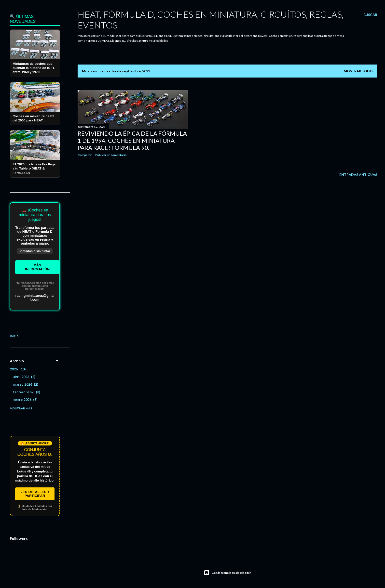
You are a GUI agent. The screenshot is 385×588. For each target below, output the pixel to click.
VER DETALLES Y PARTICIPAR (35, 494)
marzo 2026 (26, 384)
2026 (18, 369)
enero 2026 (25, 399)
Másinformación (37, 267)
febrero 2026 (27, 392)
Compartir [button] (85, 155)
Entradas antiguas (358, 175)
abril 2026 (24, 377)
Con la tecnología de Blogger (227, 573)
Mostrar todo (358, 71)
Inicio (14, 336)
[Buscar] (370, 15)
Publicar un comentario (111, 155)
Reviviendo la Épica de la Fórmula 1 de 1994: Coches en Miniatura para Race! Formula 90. (132, 140)
